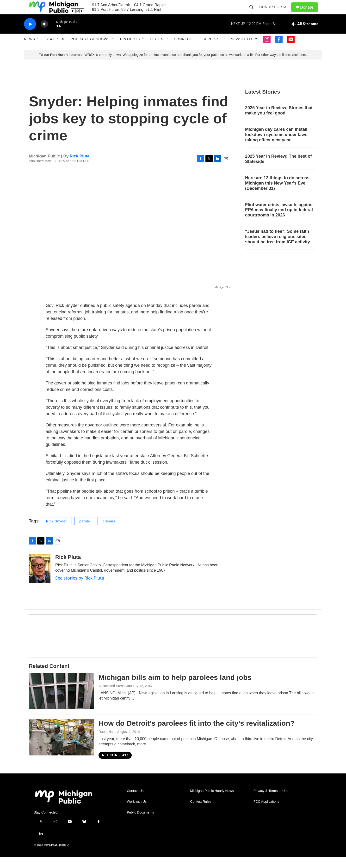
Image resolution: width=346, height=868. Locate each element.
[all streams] (305, 35)
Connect (183, 50)
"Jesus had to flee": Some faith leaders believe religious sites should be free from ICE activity (278, 247)
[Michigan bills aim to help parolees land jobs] (61, 702)
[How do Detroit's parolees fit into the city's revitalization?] (61, 748)
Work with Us (137, 812)
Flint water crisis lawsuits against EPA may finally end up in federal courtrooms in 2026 (279, 221)
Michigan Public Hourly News (212, 802)
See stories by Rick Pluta (80, 589)
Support (211, 50)
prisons (109, 532)
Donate (310, 13)
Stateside (56, 50)
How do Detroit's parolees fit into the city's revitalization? (197, 734)
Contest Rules (201, 812)
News (30, 50)
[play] (30, 35)
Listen (157, 50)
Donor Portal (276, 12)
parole (85, 532)
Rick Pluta (80, 167)
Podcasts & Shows (90, 50)
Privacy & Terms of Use (271, 802)
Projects (130, 50)
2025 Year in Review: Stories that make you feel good (279, 121)
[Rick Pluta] (40, 579)
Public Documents (140, 823)
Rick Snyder (56, 532)
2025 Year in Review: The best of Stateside (278, 170)
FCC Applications (266, 812)
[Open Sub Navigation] (39, 50)
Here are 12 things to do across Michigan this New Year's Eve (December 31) (277, 194)
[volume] (44, 35)
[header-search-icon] (254, 12)
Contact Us (135, 802)
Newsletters (245, 50)
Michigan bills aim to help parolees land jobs (175, 688)
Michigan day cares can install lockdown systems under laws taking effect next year (276, 145)
